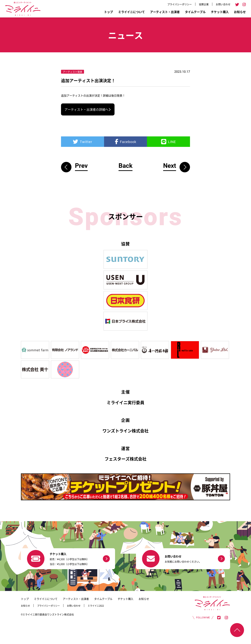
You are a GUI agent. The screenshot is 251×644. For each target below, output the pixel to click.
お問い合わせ (223, 4)
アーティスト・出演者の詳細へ (86, 109)
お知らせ (240, 12)
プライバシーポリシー (180, 4)
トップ (109, 12)
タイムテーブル (195, 12)
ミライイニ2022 (96, 606)
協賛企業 (204, 4)
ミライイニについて (132, 12)
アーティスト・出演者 (165, 12)
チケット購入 (220, 12)
